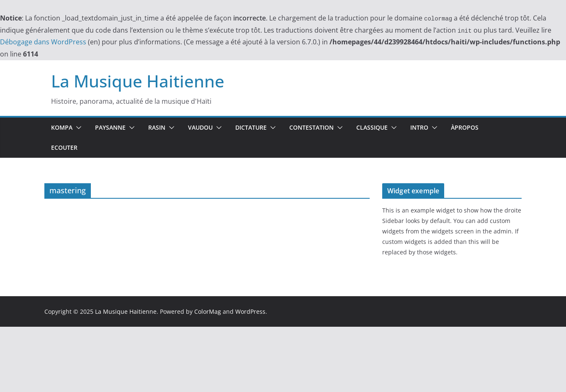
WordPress (250, 311)
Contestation (311, 127)
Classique (372, 127)
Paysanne (110, 127)
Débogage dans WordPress (43, 42)
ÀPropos (465, 127)
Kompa (62, 127)
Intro (419, 127)
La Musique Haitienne (138, 81)
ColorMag (208, 311)
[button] (77, 128)
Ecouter (64, 147)
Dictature (251, 127)
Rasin (157, 127)
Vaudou (200, 127)
